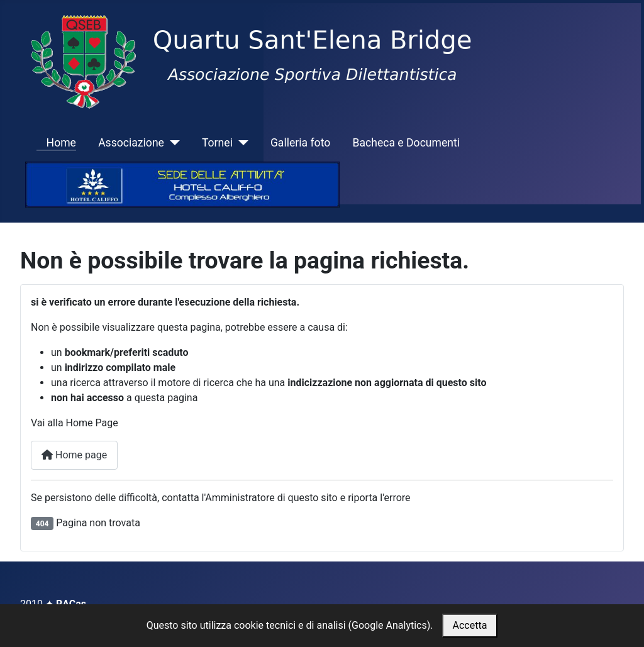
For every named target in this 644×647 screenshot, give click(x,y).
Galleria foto (300, 143)
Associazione (131, 143)
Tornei (217, 143)
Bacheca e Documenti (406, 143)
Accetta (470, 625)
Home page (74, 455)
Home (56, 143)
